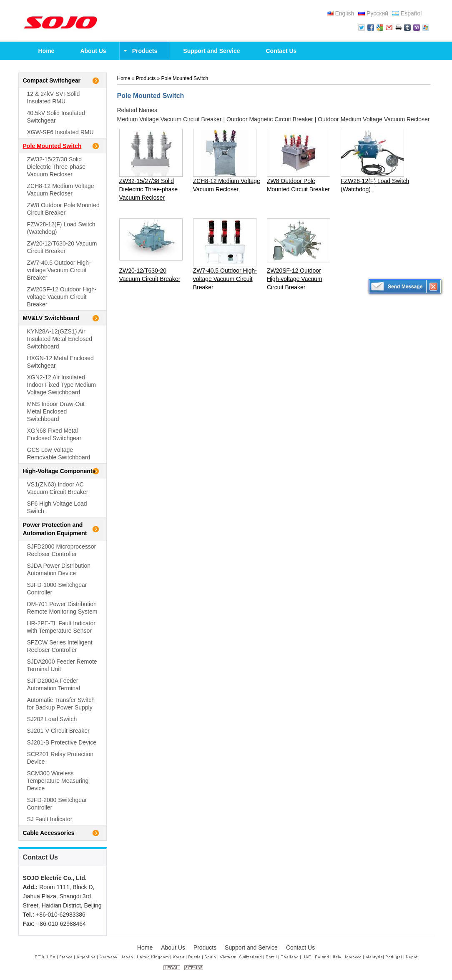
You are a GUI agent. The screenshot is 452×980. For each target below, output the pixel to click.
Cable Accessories (49, 833)
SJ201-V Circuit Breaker (58, 731)
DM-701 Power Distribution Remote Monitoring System (62, 608)
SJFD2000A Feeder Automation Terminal (54, 684)
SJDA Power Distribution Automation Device (59, 569)
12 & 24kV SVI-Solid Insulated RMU (54, 98)
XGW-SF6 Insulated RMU (60, 132)
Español (407, 13)
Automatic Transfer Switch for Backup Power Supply (61, 704)
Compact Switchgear (52, 80)
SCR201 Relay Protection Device (60, 758)
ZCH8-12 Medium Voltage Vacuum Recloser (61, 190)
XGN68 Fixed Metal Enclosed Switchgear (54, 434)
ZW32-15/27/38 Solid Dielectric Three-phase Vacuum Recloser (56, 167)
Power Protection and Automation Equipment (55, 529)
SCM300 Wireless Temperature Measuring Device (58, 781)
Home (124, 78)
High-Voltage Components (59, 471)
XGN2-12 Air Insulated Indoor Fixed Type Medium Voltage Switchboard (62, 385)
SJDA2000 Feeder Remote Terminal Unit (62, 665)
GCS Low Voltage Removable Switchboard (59, 454)
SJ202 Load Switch (52, 719)
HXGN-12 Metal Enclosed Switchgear (60, 362)
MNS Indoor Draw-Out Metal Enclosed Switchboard (56, 411)
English (341, 13)
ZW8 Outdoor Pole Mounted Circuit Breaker (63, 209)
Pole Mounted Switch (52, 146)
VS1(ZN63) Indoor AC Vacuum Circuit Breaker (58, 488)
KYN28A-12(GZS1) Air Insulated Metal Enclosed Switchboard (60, 339)
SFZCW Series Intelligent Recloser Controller (60, 646)
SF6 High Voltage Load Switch (57, 507)
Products (146, 78)
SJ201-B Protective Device (62, 742)
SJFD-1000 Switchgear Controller (57, 589)
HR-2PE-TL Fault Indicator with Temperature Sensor (61, 627)
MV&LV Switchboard (51, 318)
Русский (373, 13)
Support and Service (251, 947)
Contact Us (40, 857)
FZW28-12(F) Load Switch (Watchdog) (61, 228)
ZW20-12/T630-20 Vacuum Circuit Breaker (62, 247)
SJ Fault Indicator (50, 819)
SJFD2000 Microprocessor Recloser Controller (62, 550)
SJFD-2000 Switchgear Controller (57, 804)
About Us (173, 947)
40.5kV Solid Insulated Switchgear (56, 117)
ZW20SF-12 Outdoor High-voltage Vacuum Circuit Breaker (62, 297)
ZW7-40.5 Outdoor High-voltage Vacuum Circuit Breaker (59, 270)
